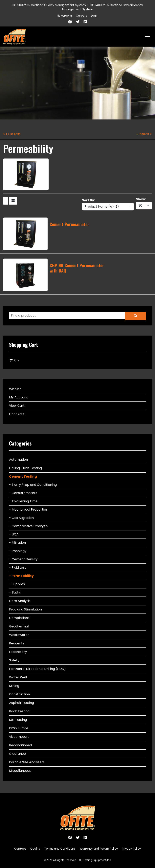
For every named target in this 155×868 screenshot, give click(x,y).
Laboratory (18, 652)
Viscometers (19, 737)
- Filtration (17, 543)
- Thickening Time (23, 501)
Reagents (17, 643)
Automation (18, 460)
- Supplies (17, 584)
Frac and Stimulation (25, 609)
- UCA (14, 534)
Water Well (18, 677)
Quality (35, 849)
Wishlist (15, 389)
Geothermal (19, 626)
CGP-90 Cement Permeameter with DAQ (77, 268)
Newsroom (64, 16)
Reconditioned (20, 745)
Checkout (17, 414)
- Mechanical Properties (28, 510)
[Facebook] (70, 22)
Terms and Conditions (60, 849)
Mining (14, 686)
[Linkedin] (85, 22)
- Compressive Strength (28, 526)
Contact (20, 849)
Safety (14, 660)
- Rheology (18, 551)
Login (95, 16)
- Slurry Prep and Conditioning (33, 485)
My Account (19, 397)
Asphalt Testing (21, 703)
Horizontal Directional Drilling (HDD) (37, 669)
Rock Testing (19, 711)
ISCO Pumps (19, 728)
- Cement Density (23, 559)
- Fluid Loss (18, 568)
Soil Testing (18, 720)
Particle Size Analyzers (27, 762)
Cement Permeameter (69, 224)
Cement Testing (23, 477)
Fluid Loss (13, 134)
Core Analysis (20, 601)
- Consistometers (23, 493)
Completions (19, 618)
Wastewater (19, 635)
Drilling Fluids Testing (25, 468)
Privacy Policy (131, 849)
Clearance (17, 754)
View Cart (17, 406)
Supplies (142, 134)
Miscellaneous (20, 771)
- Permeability (21, 576)
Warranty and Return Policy (99, 849)
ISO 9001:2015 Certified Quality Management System (49, 5)
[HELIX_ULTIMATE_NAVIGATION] (147, 37)
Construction (19, 694)
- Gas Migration (21, 518)
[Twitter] (78, 22)
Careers (81, 16)
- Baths (15, 592)
